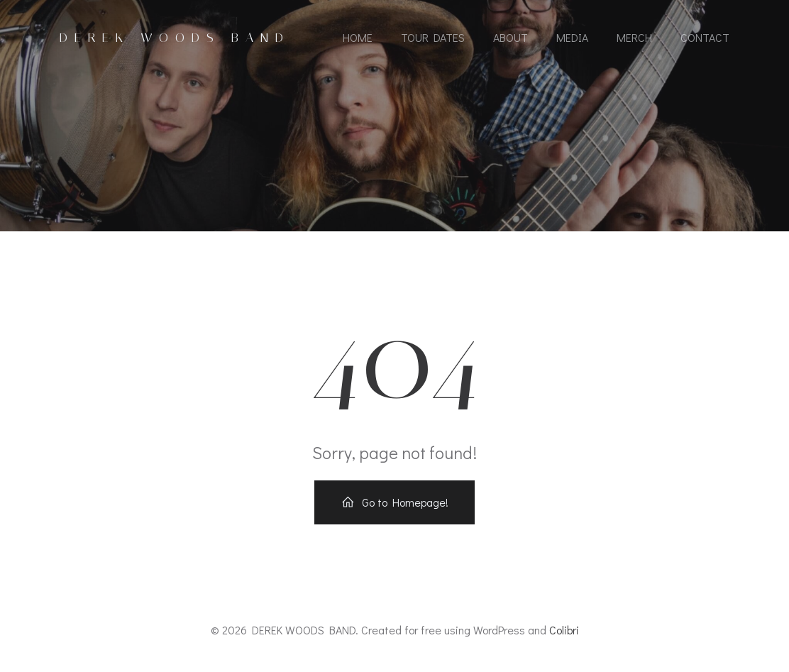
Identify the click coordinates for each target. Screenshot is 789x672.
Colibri (564, 630)
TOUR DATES (433, 37)
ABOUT (511, 37)
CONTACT (705, 37)
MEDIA (572, 37)
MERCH (634, 37)
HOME (358, 37)
